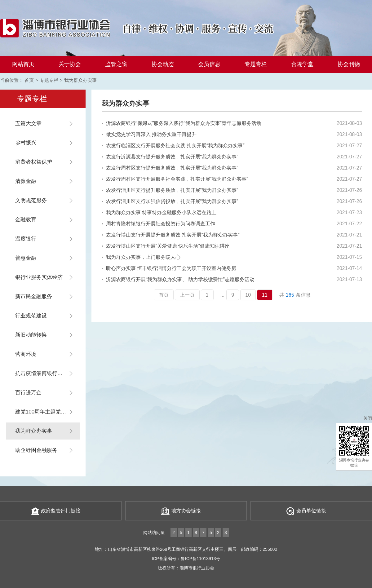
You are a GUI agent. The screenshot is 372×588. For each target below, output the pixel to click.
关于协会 (70, 64)
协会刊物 (349, 64)
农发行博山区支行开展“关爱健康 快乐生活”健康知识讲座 (166, 246)
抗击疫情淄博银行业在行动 (47, 373)
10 (248, 295)
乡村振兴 (26, 143)
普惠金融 (26, 258)
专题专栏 (256, 64)
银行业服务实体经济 (39, 277)
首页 (29, 80)
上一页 (187, 295)
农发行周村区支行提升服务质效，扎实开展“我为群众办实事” (170, 168)
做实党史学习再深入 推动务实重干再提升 (149, 134)
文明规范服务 (31, 200)
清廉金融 (26, 181)
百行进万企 (28, 393)
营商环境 (26, 354)
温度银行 (26, 239)
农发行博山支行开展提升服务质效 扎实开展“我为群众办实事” (171, 235)
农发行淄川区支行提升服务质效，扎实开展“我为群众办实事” (170, 190)
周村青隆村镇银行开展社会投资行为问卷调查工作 (158, 224)
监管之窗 (116, 64)
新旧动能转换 (31, 335)
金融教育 (26, 220)
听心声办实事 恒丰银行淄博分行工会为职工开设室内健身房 (169, 268)
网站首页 (23, 64)
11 (265, 295)
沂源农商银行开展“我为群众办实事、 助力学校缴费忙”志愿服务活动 (178, 279)
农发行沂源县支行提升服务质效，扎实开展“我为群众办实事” (170, 157)
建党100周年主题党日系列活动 (47, 412)
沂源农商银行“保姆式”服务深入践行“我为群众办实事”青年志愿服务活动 (182, 123)
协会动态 (163, 64)
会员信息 (209, 64)
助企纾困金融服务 (36, 450)
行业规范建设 (31, 316)
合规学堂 (302, 64)
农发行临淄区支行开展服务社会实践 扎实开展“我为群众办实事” (173, 146)
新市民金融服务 (34, 296)
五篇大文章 (28, 124)
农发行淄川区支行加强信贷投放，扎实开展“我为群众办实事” (170, 201)
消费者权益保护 (34, 162)
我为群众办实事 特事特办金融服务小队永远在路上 (159, 212)
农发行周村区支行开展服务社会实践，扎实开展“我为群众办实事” (175, 179)
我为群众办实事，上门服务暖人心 (141, 257)
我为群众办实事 (80, 80)
